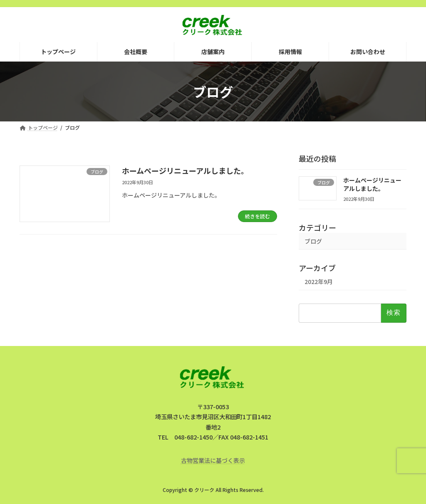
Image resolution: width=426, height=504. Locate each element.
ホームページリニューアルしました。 (185, 170)
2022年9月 (319, 282)
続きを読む (258, 216)
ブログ (313, 241)
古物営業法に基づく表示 (213, 460)
